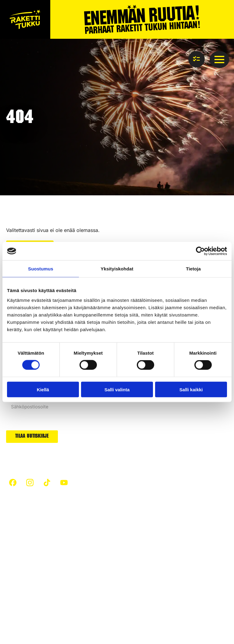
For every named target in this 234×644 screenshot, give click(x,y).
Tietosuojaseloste (25, 610)
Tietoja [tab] (193, 269)
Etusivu (14, 532)
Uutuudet (136, 555)
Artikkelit (74, 532)
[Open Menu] (219, 60)
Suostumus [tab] (41, 269)
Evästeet (59, 610)
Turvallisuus (19, 543)
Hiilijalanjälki (78, 543)
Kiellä (43, 389)
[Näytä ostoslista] (197, 59)
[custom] (13, 483)
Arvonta (134, 566)
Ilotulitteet (75, 573)
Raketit (133, 532)
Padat (132, 543)
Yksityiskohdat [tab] (117, 269)
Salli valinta (117, 389)
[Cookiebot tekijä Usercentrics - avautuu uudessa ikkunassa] (200, 251)
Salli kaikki (191, 389)
